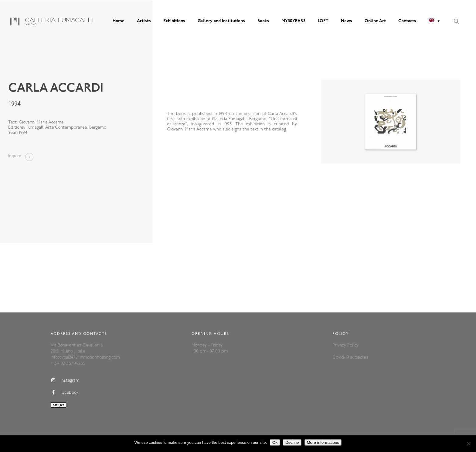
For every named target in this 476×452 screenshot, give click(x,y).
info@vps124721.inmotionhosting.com (85, 358)
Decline (292, 442)
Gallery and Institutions (221, 21)
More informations (323, 442)
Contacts (407, 21)
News (347, 21)
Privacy (340, 345)
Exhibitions (174, 21)
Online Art (375, 21)
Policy (353, 345)
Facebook (65, 393)
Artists (144, 21)
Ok (275, 442)
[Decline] (468, 444)
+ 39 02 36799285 (68, 364)
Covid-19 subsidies (350, 358)
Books (263, 21)
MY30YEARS (293, 21)
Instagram (65, 380)
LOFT (323, 21)
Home (119, 21)
